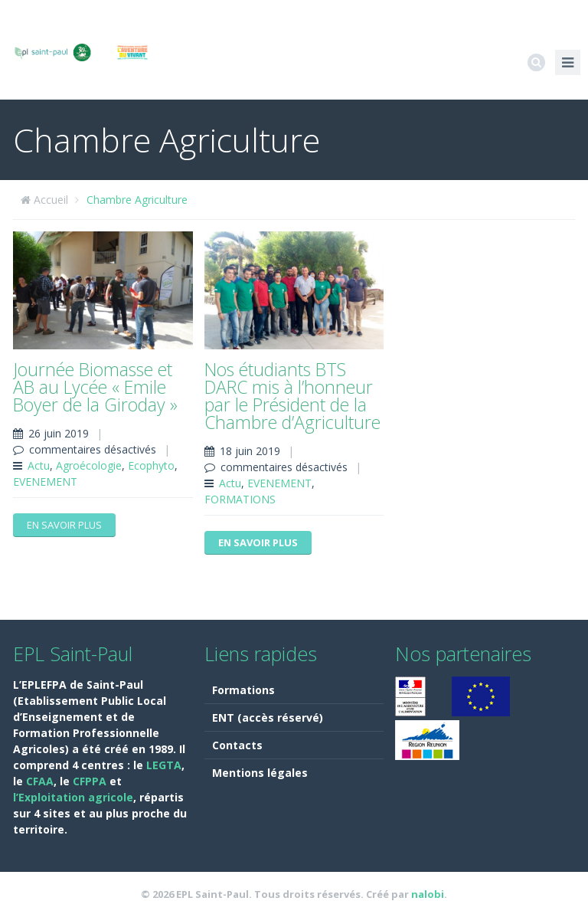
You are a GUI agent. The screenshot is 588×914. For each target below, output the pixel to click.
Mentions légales (260, 773)
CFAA (40, 781)
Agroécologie (89, 465)
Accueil (51, 200)
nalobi (428, 894)
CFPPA (91, 781)
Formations (243, 690)
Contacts (237, 745)
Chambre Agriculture (137, 200)
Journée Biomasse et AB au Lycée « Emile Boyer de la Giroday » (95, 387)
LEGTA (164, 765)
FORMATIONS (240, 499)
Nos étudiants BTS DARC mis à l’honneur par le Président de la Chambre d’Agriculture (292, 396)
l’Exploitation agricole (73, 797)
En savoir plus (64, 525)
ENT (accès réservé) (268, 717)
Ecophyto (151, 465)
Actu (39, 465)
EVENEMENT (45, 482)
